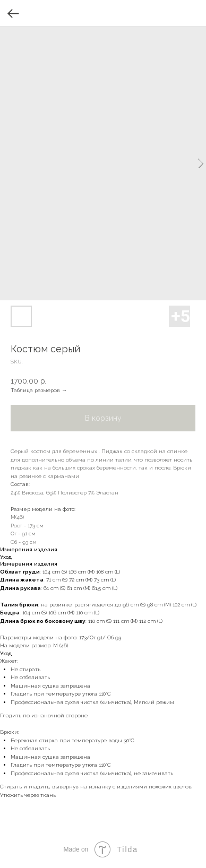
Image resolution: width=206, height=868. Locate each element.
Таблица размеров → (39, 390)
